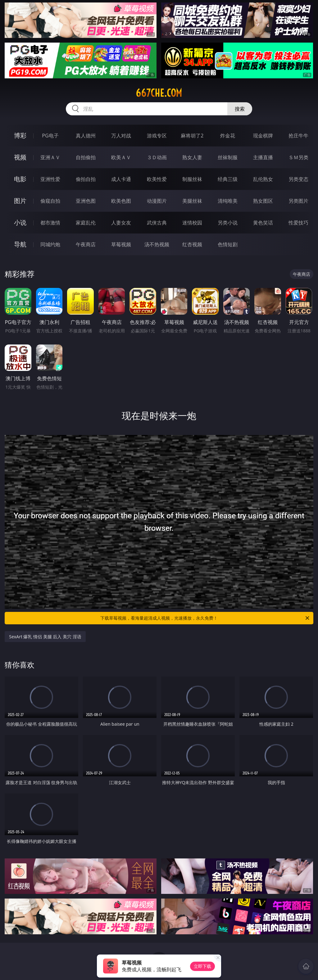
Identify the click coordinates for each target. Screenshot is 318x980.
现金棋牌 (263, 136)
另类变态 (298, 179)
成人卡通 (121, 179)
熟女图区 (263, 201)
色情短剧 (228, 244)
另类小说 (228, 223)
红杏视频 (192, 244)
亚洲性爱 (50, 179)
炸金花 (228, 136)
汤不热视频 (157, 244)
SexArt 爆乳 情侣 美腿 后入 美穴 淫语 (45, 637)
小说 (20, 222)
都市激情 (50, 223)
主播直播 (263, 157)
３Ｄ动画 (157, 157)
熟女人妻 (192, 157)
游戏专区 (157, 136)
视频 (20, 157)
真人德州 (86, 136)
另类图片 (298, 201)
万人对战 (121, 136)
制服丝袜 (192, 179)
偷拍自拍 (86, 179)
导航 (20, 244)
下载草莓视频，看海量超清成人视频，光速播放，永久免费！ (205, 618)
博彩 (20, 135)
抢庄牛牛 (298, 136)
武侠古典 (157, 223)
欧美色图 (121, 201)
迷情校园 (192, 223)
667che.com (159, 93)
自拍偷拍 (86, 157)
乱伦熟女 (263, 179)
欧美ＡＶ (121, 157)
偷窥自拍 (50, 201)
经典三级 (228, 179)
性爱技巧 (298, 223)
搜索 (240, 109)
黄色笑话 (263, 223)
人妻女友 (121, 223)
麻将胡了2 (192, 136)
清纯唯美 (228, 201)
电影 (20, 179)
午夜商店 (86, 244)
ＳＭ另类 (298, 157)
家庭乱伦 (86, 223)
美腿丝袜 (192, 201)
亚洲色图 (86, 201)
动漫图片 (157, 201)
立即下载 (202, 966)
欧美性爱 (157, 179)
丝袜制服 (228, 157)
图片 (20, 201)
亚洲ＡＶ (50, 157)
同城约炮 (50, 244)
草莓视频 (121, 244)
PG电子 (50, 136)
